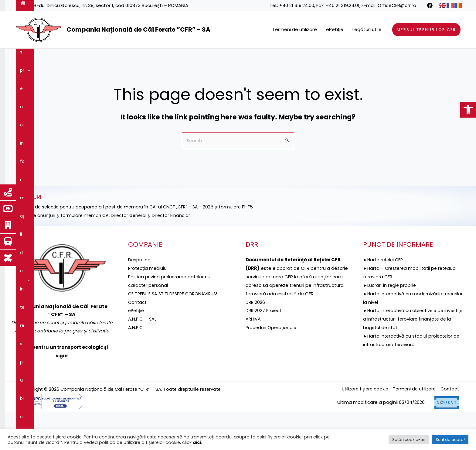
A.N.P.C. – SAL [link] (143, 356)
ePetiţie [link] (335, 29)
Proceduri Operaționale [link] (272, 365)
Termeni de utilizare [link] (295, 29)
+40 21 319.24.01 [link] (343, 5)
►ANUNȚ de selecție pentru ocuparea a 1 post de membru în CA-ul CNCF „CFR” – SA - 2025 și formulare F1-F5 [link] (138, 244)
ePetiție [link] (137, 348)
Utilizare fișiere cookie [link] (360, 427)
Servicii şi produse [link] (292, 58)
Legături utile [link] (367, 29)
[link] (468, 110)
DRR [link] (149, 58)
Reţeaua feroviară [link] (240, 58)
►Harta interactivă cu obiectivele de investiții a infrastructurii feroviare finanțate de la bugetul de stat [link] (411, 356)
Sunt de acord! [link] (450, 440)
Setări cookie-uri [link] (409, 440)
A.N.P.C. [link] (136, 365)
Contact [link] (70, 76)
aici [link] (197, 442)
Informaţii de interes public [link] (102, 58)
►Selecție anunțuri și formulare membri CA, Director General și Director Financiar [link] (105, 253)
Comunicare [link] (36, 76)
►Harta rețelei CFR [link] (384, 297)
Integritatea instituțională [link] (411, 58)
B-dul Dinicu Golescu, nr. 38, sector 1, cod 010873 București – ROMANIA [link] (111, 5)
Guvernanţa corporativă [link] (347, 58)
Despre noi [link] (49, 58)
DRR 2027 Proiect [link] (264, 348)
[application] (60, 58)
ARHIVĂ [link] (253, 356)
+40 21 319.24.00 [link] (297, 5)
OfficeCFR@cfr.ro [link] (397, 5)
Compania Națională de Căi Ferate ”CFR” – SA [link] (138, 29)
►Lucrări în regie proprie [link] (390, 323)
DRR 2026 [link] (256, 340)
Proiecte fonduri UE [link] (187, 58)
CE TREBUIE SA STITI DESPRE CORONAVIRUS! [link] (175, 331)
